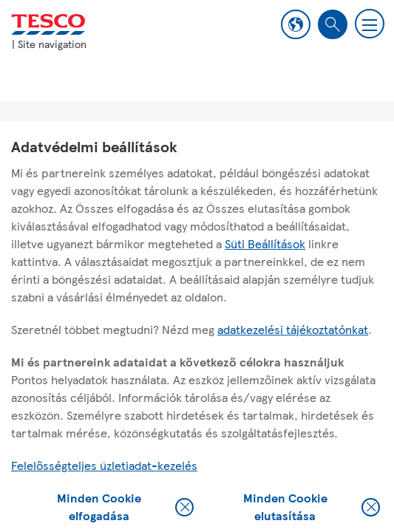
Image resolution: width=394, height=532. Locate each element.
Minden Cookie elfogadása (125, 507)
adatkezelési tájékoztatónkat (293, 329)
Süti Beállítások (265, 243)
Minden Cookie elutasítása (312, 507)
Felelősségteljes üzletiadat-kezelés (104, 465)
